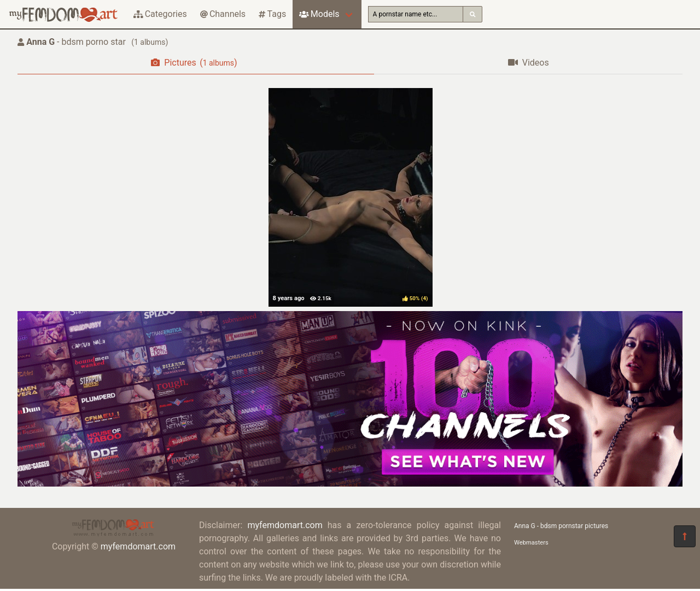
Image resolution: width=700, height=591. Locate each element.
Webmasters (531, 543)
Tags (272, 14)
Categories (160, 14)
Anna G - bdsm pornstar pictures (561, 526)
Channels (223, 14)
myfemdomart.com (138, 546)
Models (319, 14)
